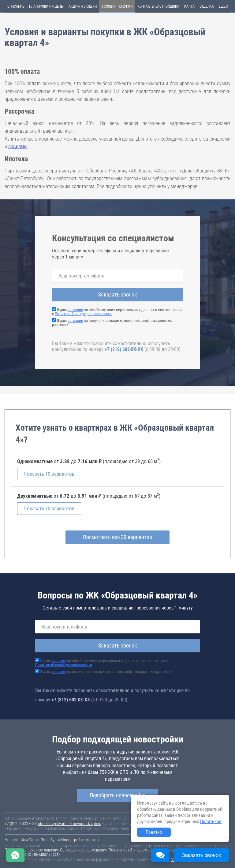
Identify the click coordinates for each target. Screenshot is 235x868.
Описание (16, 6)
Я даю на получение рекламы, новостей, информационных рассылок (112, 323)
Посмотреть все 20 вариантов (117, 537)
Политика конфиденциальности (33, 854)
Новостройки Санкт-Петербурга (32, 840)
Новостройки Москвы (80, 840)
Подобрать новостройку (117, 795)
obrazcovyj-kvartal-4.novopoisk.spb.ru (70, 824)
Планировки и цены (46, 6)
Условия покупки (117, 6)
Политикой (211, 821)
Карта (189, 6)
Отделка (207, 6)
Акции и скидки (83, 6)
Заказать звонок (118, 294)
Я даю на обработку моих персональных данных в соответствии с (117, 312)
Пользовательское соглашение (32, 850)
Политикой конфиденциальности (83, 314)
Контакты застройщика (158, 6)
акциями (17, 146)
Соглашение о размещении (84, 850)
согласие (75, 310)
